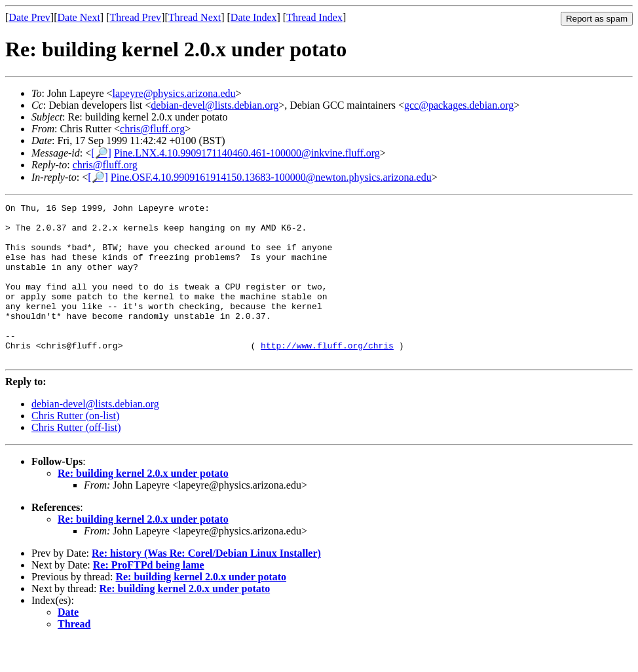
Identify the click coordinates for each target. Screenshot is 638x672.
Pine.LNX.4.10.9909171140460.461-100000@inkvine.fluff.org (247, 153)
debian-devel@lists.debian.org (215, 105)
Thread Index (314, 17)
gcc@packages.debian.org (459, 105)
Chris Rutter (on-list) (75, 447)
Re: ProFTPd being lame (149, 596)
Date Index (254, 17)
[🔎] (101, 153)
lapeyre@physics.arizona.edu (174, 93)
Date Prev (29, 17)
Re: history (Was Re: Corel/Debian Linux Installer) (206, 585)
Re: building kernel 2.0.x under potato (143, 505)
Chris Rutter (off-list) (76, 459)
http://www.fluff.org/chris (327, 375)
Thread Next (195, 17)
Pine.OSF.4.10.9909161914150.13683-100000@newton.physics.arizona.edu (271, 177)
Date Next (79, 17)
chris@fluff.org (152, 129)
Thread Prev (135, 17)
